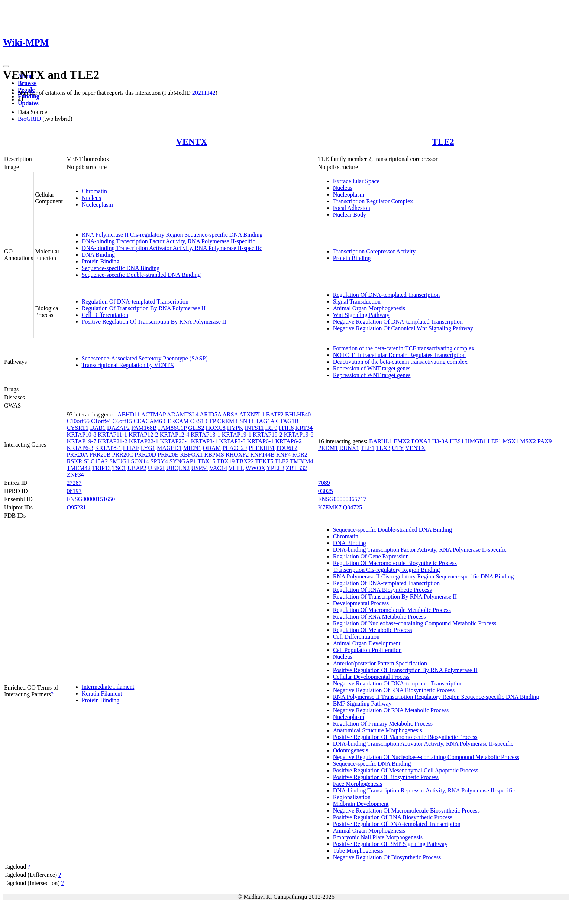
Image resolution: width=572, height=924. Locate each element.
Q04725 (353, 507)
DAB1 (98, 428)
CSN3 (243, 421)
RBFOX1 (191, 455)
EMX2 (402, 441)
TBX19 (226, 461)
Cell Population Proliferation (367, 650)
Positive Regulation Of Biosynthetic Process (386, 777)
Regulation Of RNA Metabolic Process (379, 617)
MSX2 (528, 441)
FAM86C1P (172, 428)
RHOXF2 (237, 455)
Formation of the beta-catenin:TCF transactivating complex (404, 348)
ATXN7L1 (252, 414)
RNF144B (262, 455)
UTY (398, 448)
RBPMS (214, 455)
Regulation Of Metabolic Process (373, 630)
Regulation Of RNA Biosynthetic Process (382, 590)
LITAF (131, 448)
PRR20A (77, 455)
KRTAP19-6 (299, 435)
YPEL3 (275, 468)
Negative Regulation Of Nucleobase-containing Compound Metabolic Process (426, 757)
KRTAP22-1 (144, 441)
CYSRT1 (78, 428)
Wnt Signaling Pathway (361, 315)
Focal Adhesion (352, 208)
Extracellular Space (356, 181)
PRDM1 (328, 448)
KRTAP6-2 (288, 441)
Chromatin (94, 191)
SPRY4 (159, 461)
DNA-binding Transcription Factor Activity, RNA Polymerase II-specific (169, 241)
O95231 (77, 507)
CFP (211, 421)
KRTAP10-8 (82, 435)
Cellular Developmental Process (371, 677)
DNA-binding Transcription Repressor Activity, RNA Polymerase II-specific (424, 790)
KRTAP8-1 (108, 448)
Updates (28, 103)
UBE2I (156, 468)
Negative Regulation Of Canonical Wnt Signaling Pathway (403, 328)
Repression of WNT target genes (372, 368)
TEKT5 (264, 461)
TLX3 (383, 448)
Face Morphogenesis (358, 784)
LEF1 (494, 441)
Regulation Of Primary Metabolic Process (383, 724)
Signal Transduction (357, 301)
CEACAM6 (148, 421)
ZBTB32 (296, 468)
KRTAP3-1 (204, 441)
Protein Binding (101, 261)
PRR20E (168, 455)
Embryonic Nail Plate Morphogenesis (378, 837)
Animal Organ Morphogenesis (369, 308)
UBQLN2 (178, 468)
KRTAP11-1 (112, 435)
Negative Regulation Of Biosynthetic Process (387, 857)
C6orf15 (122, 421)
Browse (27, 83)
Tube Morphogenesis (358, 851)
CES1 (197, 421)
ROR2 (300, 455)
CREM (226, 421)
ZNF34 (75, 475)
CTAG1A (263, 421)
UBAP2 (137, 468)
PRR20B (100, 455)
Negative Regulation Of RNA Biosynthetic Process (394, 690)
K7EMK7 (330, 507)
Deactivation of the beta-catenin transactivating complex (400, 362)
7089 (324, 483)
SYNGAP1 (183, 461)
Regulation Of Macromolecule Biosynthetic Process (395, 563)
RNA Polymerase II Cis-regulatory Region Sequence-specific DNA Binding (172, 235)
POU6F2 (287, 448)
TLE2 (443, 142)
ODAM (212, 448)
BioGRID (29, 119)
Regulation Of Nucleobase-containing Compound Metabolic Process (415, 623)
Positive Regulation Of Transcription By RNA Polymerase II (154, 322)
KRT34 (304, 428)
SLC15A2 (96, 461)
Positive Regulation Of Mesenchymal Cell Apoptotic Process (406, 770)
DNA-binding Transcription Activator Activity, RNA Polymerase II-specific (172, 248)
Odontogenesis (351, 750)
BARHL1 (381, 441)
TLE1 (367, 448)
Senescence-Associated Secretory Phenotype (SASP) (145, 358)
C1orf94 (101, 421)
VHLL (236, 468)
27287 (74, 483)
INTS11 (254, 428)
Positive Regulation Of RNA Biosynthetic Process (393, 817)
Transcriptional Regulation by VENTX (128, 365)
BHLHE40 (298, 414)
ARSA (230, 414)
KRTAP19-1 (237, 435)
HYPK (235, 428)
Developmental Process (361, 603)
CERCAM (176, 421)
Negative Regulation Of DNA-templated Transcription (398, 322)
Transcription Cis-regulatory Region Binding (387, 570)
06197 (74, 491)
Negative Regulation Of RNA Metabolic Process (391, 710)
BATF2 (275, 414)
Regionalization (352, 797)
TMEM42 (79, 468)
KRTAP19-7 (82, 441)
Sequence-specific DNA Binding (121, 268)
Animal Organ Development (367, 643)
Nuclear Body (350, 215)
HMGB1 (476, 441)
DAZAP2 (118, 428)
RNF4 (283, 455)
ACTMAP (153, 414)
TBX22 (245, 461)
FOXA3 (421, 441)
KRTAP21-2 (113, 441)
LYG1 (148, 448)
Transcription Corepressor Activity (374, 251)
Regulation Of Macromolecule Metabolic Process (392, 610)
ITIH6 (286, 428)
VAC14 (218, 468)
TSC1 (119, 468)
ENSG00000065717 (342, 499)
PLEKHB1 (262, 448)
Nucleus (91, 198)
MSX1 (511, 441)
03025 (326, 491)
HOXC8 (216, 428)
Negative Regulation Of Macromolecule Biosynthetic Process (406, 810)
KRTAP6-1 (261, 441)
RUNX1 (349, 448)
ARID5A (211, 414)
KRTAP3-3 (232, 441)
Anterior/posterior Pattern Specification (380, 663)
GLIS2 (196, 428)
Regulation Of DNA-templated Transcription (135, 301)
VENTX (192, 142)
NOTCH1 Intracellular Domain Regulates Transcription (399, 355)
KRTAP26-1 (175, 441)
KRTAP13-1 (206, 435)
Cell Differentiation (105, 315)
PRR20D (145, 455)
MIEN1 (192, 448)
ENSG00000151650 (91, 499)
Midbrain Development (361, 804)
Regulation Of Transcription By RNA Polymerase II (144, 308)
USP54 (199, 468)
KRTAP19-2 (268, 435)
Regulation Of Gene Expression (371, 556)
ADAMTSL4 (183, 414)
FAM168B (144, 428)
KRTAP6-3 (80, 448)
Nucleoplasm (97, 205)
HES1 (457, 441)
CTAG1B (287, 421)
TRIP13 (101, 468)
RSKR (75, 461)
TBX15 (206, 461)
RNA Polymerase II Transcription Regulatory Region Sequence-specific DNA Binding (436, 697)
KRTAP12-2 (143, 435)
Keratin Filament (102, 693)
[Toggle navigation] (6, 66)
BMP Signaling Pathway (362, 703)
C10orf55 (78, 421)
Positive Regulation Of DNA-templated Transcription (397, 824)
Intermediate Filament (108, 687)
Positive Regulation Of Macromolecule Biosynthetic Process (405, 737)
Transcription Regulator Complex (373, 201)
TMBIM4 (301, 461)
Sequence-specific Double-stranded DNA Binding (141, 275)
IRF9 (271, 428)
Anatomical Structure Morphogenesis (378, 730)
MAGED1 (169, 448)
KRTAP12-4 (175, 435)
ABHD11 (129, 414)
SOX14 (140, 461)
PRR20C (122, 455)
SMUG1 (119, 461)
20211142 (204, 93)
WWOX (255, 468)
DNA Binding (98, 255)
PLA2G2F (235, 448)
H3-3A (440, 441)
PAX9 (545, 441)
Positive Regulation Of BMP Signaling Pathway (390, 844)
